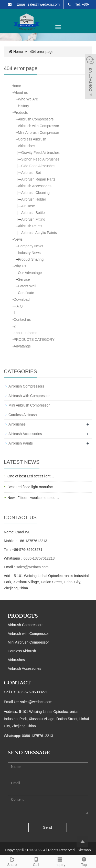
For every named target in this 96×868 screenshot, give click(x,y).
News (18, 239)
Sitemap (84, 850)
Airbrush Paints (30, 226)
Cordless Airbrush (32, 139)
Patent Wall (27, 286)
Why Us (20, 266)
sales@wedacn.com (33, 567)
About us (21, 92)
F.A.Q (18, 306)
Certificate (26, 293)
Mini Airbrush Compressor (39, 133)
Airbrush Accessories (35, 186)
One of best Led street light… (31, 476)
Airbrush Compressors (36, 119)
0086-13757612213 (39, 558)
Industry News (29, 253)
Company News (31, 246)
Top (84, 861)
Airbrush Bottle (33, 213)
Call (36, 861)
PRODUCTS (23, 616)
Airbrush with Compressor (39, 126)
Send (47, 827)
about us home (25, 333)
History (24, 106)
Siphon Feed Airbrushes (40, 159)
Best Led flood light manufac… (32, 487)
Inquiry (60, 861)
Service (24, 279)
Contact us (22, 319)
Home (18, 52)
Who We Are (28, 99)
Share (12, 861)
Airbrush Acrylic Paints (39, 233)
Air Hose (28, 206)
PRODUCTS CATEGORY (34, 339)
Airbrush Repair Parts (38, 179)
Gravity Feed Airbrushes (40, 153)
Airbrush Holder (34, 199)
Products (21, 112)
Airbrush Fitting (33, 219)
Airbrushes (26, 146)
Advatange (22, 346)
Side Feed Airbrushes (38, 166)
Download (22, 299)
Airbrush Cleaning (35, 193)
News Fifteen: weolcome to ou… (33, 498)
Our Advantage (30, 273)
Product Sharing (31, 259)
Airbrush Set (31, 173)
